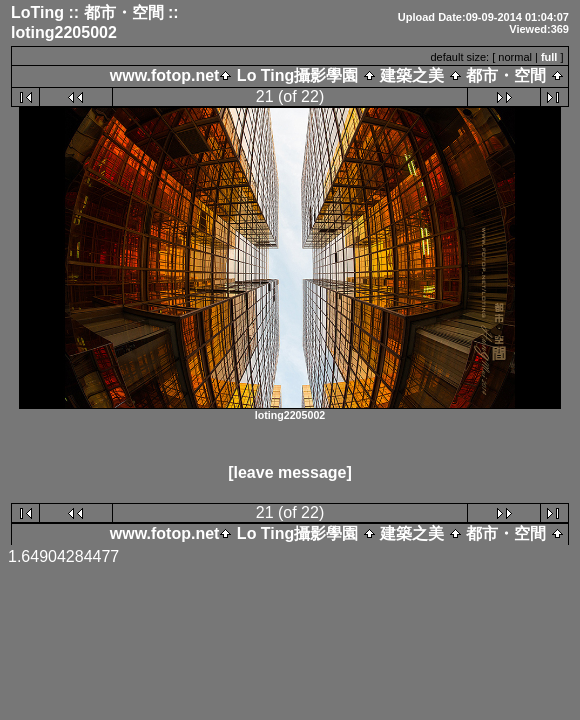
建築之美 (412, 75)
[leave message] (290, 473)
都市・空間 (506, 75)
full (549, 57)
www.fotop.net (165, 75)
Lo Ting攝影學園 (297, 75)
